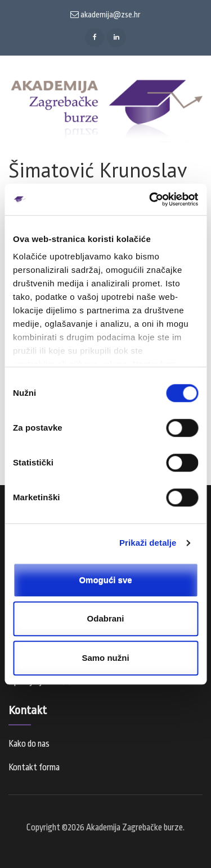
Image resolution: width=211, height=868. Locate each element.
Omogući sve (105, 580)
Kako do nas (29, 744)
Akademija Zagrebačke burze (134, 828)
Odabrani (106, 618)
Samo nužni (105, 658)
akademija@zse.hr (105, 15)
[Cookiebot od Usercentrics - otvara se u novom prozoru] (150, 199)
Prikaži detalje (148, 543)
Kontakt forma (34, 768)
